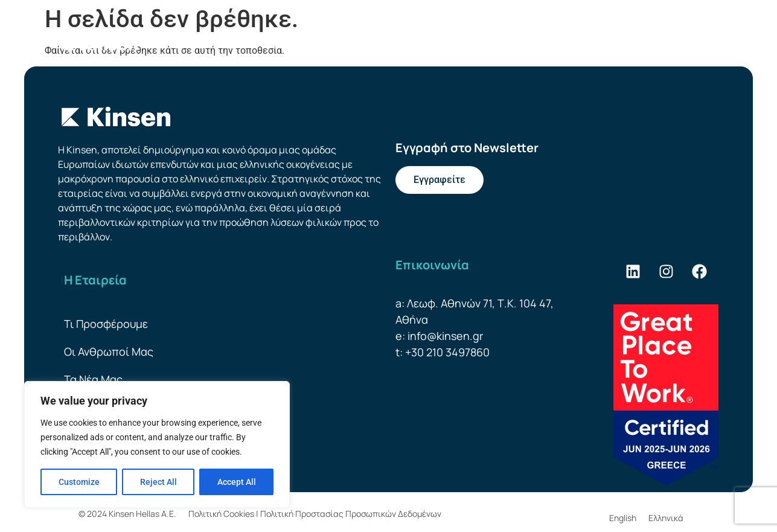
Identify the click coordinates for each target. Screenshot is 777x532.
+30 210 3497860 (447, 352)
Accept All (237, 482)
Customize (79, 482)
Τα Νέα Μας (93, 379)
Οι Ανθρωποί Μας (408, 44)
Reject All (158, 482)
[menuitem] (678, 44)
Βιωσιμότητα (621, 44)
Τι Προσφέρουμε (308, 44)
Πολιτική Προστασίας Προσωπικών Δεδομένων (351, 514)
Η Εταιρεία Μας (206, 44)
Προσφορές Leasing (515, 44)
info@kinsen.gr (445, 336)
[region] (157, 444)
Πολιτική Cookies (221, 514)
